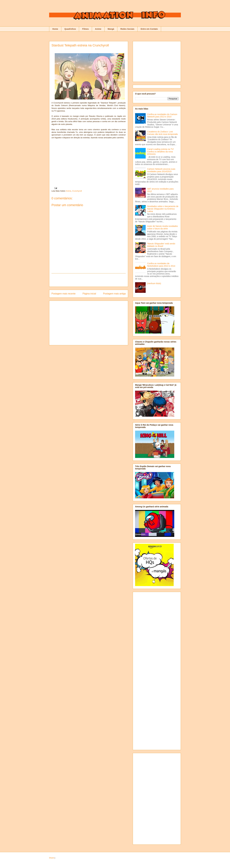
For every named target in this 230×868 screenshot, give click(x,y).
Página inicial (89, 294)
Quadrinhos (70, 29)
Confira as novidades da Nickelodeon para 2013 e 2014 (161, 265)
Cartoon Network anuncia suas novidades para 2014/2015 (161, 170)
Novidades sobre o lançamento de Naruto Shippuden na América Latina (163, 209)
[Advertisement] (89, 280)
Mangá (111, 29)
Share (52, 858)
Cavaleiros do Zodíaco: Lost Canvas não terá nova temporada (163, 133)
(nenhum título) (154, 283)
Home (55, 29)
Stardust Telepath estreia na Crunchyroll (80, 45)
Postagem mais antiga (114, 294)
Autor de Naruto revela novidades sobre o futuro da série (163, 227)
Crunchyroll (77, 191)
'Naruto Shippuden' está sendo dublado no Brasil (161, 245)
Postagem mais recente (64, 294)
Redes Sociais (127, 29)
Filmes (85, 29)
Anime (98, 29)
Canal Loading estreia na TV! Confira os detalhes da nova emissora (161, 152)
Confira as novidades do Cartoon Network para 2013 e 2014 (162, 116)
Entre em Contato (149, 29)
